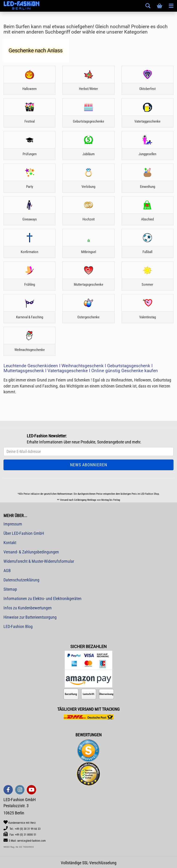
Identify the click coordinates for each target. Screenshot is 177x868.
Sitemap (10, 589)
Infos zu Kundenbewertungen (28, 608)
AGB (7, 571)
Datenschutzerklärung (21, 580)
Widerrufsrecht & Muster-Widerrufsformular (39, 561)
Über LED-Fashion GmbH (24, 533)
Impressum (13, 524)
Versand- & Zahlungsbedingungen (31, 552)
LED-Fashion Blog (18, 626)
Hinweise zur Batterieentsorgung (30, 617)
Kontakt (10, 543)
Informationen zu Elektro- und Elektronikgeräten (43, 599)
